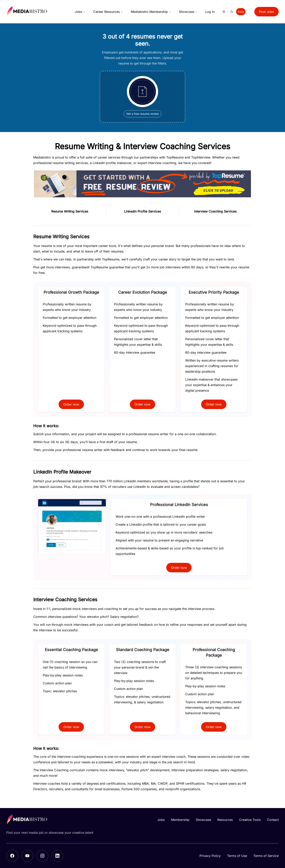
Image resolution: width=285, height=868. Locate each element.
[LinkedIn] (57, 856)
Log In (210, 12)
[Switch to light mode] (224, 12)
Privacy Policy (210, 856)
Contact (273, 820)
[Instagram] (42, 856)
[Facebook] (12, 856)
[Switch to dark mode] (232, 12)
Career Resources (108, 12)
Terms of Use (237, 856)
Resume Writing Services (70, 212)
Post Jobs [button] (266, 12)
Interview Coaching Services (215, 212)
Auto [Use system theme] (241, 12)
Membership (180, 820)
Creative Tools (250, 820)
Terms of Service (266, 856)
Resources (225, 820)
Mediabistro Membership (151, 12)
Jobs (80, 12)
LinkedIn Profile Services (142, 212)
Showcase (188, 12)
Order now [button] (71, 405)
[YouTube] (27, 856)
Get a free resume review (142, 114)
